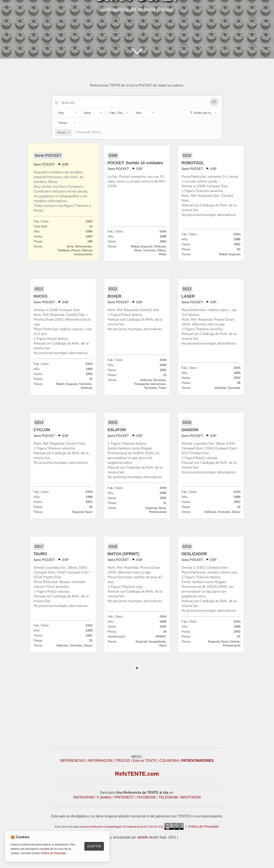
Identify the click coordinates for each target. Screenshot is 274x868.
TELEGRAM (168, 797)
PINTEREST (124, 797)
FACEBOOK (146, 797)
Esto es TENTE (145, 761)
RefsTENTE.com (137, 774)
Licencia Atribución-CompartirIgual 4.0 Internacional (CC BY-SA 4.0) (131, 827)
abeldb (143, 837)
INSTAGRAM (84, 797)
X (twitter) (104, 797)
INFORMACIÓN (100, 761)
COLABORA (169, 761)
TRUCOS (123, 761)
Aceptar (94, 846)
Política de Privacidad (203, 827)
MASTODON (191, 797)
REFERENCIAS (73, 761)
